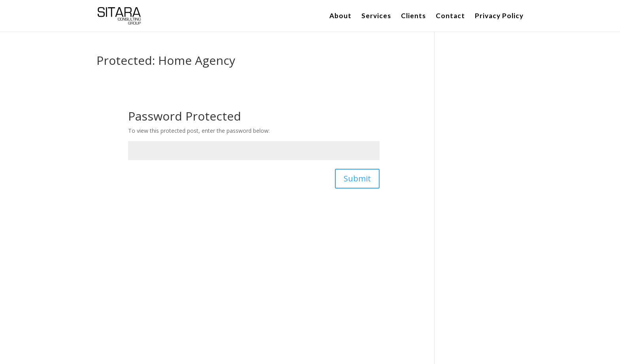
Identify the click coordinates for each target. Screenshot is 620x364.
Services (376, 16)
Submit (357, 178)
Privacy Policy (499, 16)
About (340, 16)
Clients (413, 16)
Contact (450, 16)
